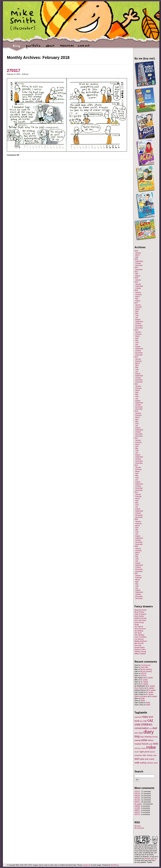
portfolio (33, 47)
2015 (136, 357)
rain (144, 755)
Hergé (137, 625)
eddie (144, 740)
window (150, 763)
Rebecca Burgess (141, 696)
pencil (147, 752)
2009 (136, 519)
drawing (148, 737)
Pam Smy (138, 645)
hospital (138, 744)
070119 (144, 674)
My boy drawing (146, 669)
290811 (137, 810)
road (155, 755)
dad (155, 728)
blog (17, 47)
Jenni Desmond (140, 629)
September (139, 261)
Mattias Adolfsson (141, 641)
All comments (139, 828)
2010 (136, 492)
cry (151, 728)
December (139, 265)
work (156, 763)
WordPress (115, 865)
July (137, 317)
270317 (13, 70)
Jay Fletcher (139, 627)
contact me (86, 865)
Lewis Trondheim (141, 637)
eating (137, 740)
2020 (136, 278)
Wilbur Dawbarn (140, 654)
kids (156, 744)
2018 (136, 290)
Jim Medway (139, 631)
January (138, 253)
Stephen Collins (140, 650)
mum (137, 752)
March (138, 255)
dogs (142, 737)
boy (141, 721)
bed (151, 717)
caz (150, 720)
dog (137, 736)
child (137, 725)
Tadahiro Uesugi (140, 652)
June (137, 315)
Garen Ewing (139, 622)
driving (155, 737)
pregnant (138, 755)
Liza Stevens (139, 639)
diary (149, 732)
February (138, 295)
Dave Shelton (139, 616)
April (137, 257)
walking (143, 763)
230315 (137, 798)
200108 (137, 796)
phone (153, 752)
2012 (136, 438)
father (151, 740)
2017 (136, 303)
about (50, 47)
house (145, 744)
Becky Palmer (139, 612)
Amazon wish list (150, 858)
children (147, 724)
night (142, 752)
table (142, 759)
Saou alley (145, 667)
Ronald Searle (140, 647)
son (137, 759)
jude (151, 744)
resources (67, 47)
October (138, 263)
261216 (137, 800)
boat (137, 721)
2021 (136, 272)
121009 (137, 808)
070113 (137, 794)
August (138, 276)
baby (145, 717)
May (137, 274)
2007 (136, 573)
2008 (136, 546)
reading (149, 755)
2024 (136, 267)
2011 (136, 465)
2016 (136, 330)
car (145, 721)
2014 (136, 384)
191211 (137, 792)
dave (141, 733)
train (147, 759)
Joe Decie (138, 633)
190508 (137, 806)
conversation (142, 728)
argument (138, 717)
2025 (136, 259)
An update (149, 678)
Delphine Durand (140, 618)
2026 (136, 251)
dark (136, 733)
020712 (137, 814)
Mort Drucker (139, 643)
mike (151, 747)
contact (84, 47)
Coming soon (146, 665)
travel (152, 759)
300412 (137, 802)
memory (138, 748)
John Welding (139, 635)
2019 (136, 282)
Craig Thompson (140, 614)
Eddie (143, 699)
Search (139, 771)
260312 (137, 812)
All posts (138, 826)
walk (137, 763)
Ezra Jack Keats (140, 620)
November (139, 326)
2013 (136, 411)
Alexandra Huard (140, 610)
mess (144, 748)
